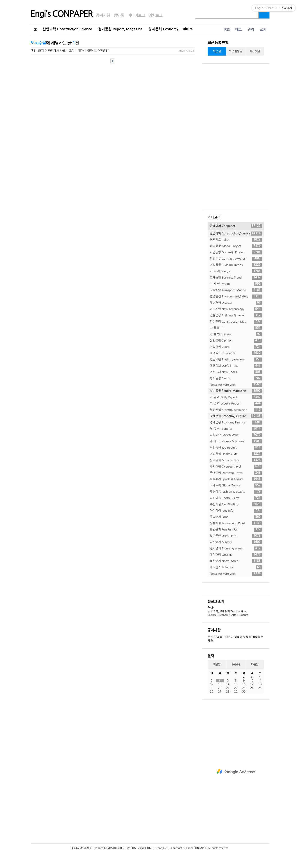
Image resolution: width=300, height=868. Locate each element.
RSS (227, 30)
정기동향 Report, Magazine (120, 29)
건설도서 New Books (236, 372)
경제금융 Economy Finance (236, 423)
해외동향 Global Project (236, 246)
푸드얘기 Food (236, 517)
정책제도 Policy (236, 240)
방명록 (119, 16)
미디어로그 (136, 16)
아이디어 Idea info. (236, 511)
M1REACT (85, 848)
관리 (251, 30)
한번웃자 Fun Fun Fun (236, 530)
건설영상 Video (236, 347)
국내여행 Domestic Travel (236, 473)
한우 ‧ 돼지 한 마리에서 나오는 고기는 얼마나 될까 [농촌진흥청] (70, 51)
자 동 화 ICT (236, 328)
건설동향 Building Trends (236, 265)
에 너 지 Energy (236, 271)
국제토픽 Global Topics (236, 486)
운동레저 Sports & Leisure (236, 479)
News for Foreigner (236, 385)
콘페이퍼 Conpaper (236, 226)
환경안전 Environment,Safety (236, 297)
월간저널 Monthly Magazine (236, 410)
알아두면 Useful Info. (236, 536)
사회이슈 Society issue (236, 435)
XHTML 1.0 (151, 848)
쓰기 (263, 30)
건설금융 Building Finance (236, 315)
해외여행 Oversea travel (236, 467)
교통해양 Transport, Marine (236, 290)
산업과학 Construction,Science (67, 29)
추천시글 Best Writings (236, 504)
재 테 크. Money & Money (236, 441)
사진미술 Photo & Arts (236, 498)
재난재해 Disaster (236, 303)
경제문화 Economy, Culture (170, 29)
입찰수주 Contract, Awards (236, 259)
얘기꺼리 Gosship (236, 555)
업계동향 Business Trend (236, 278)
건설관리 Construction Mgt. (236, 322)
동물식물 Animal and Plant (236, 523)
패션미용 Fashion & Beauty (236, 492)
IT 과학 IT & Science (236, 353)
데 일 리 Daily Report (236, 397)
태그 (238, 30)
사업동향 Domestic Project (236, 252)
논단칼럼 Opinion (236, 341)
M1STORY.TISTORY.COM (122, 848)
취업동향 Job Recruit (236, 448)
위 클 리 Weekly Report (236, 404)
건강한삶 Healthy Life (236, 454)
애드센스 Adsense (236, 567)
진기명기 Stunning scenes (236, 549)
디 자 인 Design (236, 284)
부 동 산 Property (236, 429)
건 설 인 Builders (236, 334)
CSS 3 (166, 848)
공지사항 (103, 16)
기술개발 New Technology (236, 309)
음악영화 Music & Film (236, 460)
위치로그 (156, 16)
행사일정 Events (236, 378)
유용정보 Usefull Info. (236, 366)
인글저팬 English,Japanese (236, 360)
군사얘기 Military (236, 542)
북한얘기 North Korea (236, 561)
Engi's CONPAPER (61, 14)
